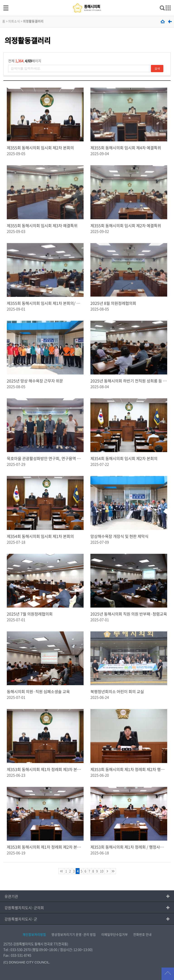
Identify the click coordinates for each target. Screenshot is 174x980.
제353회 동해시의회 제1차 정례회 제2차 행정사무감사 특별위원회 (129, 769)
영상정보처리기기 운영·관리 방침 (74, 934)
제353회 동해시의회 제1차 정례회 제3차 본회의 (45, 769)
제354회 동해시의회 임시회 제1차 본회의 (40, 536)
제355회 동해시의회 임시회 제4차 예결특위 (126, 148)
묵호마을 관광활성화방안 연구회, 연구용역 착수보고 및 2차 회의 (45, 458)
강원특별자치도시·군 (21, 919)
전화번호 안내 (142, 934)
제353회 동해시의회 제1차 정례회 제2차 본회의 (45, 847)
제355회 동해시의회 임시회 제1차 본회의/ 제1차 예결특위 (45, 303)
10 (102, 871)
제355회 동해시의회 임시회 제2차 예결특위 (126, 226)
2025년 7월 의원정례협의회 (30, 614)
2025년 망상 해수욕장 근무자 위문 (35, 381)
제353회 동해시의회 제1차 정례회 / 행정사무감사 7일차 (129, 847)
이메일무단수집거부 (115, 934)
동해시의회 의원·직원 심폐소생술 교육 (38, 692)
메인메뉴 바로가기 (87, 0)
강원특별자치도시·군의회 (24, 908)
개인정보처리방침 (34, 934)
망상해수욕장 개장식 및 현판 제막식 (119, 536)
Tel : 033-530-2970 (17, 950)
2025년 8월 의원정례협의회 (113, 303)
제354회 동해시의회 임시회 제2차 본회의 (124, 458)
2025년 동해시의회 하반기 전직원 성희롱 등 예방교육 (129, 381)
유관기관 (11, 896)
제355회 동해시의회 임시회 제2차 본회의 (40, 148)
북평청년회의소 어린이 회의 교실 (117, 692)
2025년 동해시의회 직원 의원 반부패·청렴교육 (129, 614)
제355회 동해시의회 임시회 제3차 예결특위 (42, 226)
